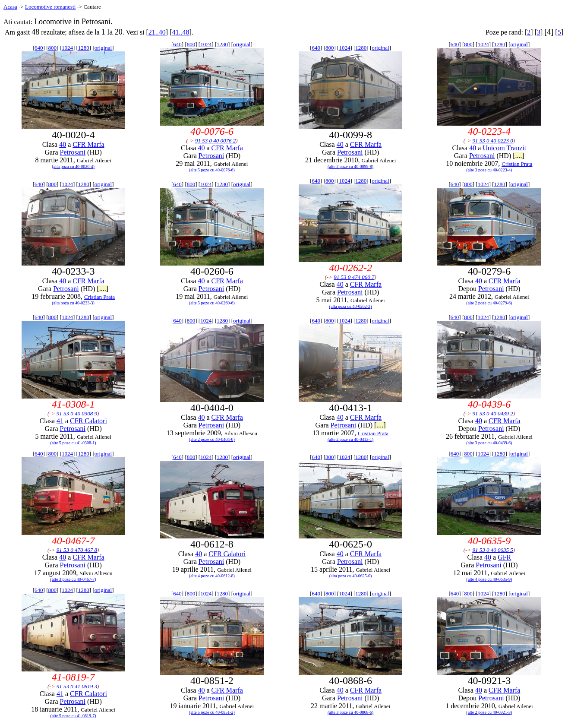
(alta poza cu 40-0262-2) (351, 306)
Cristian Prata (517, 164)
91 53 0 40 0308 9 (77, 413)
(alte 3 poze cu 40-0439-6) (489, 443)
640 (39, 48)
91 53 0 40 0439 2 (492, 413)
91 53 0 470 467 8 (77, 550)
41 (60, 421)
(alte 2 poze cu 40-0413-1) (350, 439)
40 (63, 144)
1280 (84, 48)
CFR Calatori (88, 421)
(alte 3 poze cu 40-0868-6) (350, 712)
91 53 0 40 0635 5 (492, 550)
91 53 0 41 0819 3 (77, 686)
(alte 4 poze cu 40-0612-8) (212, 576)
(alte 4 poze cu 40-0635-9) (489, 579)
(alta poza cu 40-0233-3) (73, 303)
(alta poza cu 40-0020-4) (73, 166)
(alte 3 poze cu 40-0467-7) (73, 579)
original (103, 48)
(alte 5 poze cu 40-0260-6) (212, 303)
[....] (519, 156)
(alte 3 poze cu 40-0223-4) (489, 170)
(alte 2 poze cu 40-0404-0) (212, 439)
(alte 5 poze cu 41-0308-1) (73, 443)
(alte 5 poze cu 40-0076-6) (212, 170)
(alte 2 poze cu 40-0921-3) (489, 712)
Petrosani (73, 152)
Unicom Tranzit (504, 148)
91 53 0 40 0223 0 (492, 141)
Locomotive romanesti (50, 7)
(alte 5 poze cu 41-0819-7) (73, 716)
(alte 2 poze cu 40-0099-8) (350, 166)
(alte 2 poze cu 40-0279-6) (489, 303)
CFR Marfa (88, 144)
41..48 (180, 32)
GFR (504, 557)
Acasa (10, 7)
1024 (67, 48)
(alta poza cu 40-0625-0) (351, 576)
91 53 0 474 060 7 (354, 277)
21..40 (157, 32)
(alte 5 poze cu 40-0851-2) (212, 712)
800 (52, 48)
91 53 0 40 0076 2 (215, 141)
